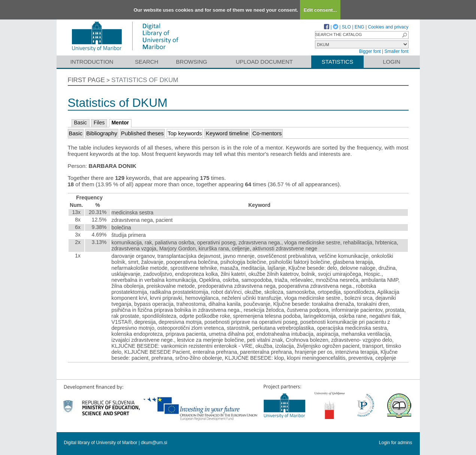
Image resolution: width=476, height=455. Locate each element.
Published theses (142, 133)
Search (147, 62)
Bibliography (102, 133)
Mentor (120, 123)
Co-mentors (267, 133)
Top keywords (185, 133)
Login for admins (396, 443)
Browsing (192, 62)
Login (392, 62)
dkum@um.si (154, 443)
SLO (346, 27)
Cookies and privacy (388, 27)
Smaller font (396, 51)
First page (87, 80)
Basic (81, 123)
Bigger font (370, 51)
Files (99, 123)
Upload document (265, 62)
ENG (360, 27)
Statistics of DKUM (145, 80)
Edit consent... (320, 10)
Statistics (337, 62)
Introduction (92, 62)
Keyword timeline (227, 133)
